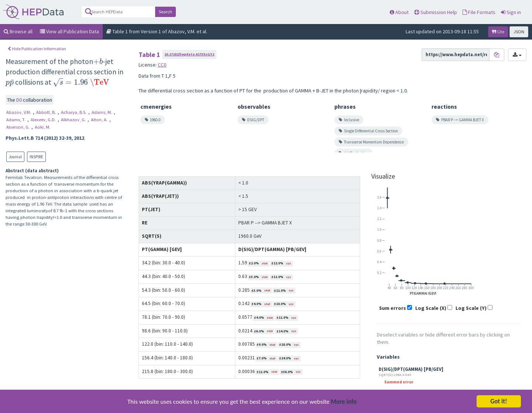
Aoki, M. (42, 127)
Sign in (511, 12)
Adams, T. (16, 120)
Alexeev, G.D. (44, 120)
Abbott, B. (47, 112)
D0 (20, 100)
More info (344, 403)
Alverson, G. (18, 127)
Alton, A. (100, 120)
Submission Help (436, 12)
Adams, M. (102, 112)
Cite (498, 32)
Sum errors (393, 308)
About (399, 12)
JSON (519, 32)
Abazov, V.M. (19, 112)
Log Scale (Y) (471, 308)
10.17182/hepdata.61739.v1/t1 (189, 54)
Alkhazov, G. (74, 120)
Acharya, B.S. (74, 112)
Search (166, 12)
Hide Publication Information (37, 49)
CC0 (162, 65)
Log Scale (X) (431, 308)
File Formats (479, 12)
